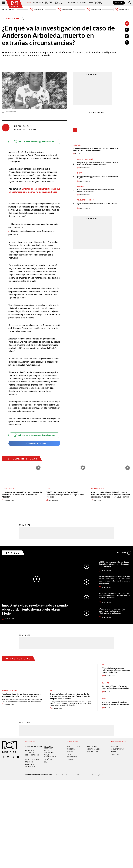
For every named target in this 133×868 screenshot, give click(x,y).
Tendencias (81, 3)
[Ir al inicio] (15, 4)
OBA (45, 762)
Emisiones (8, 10)
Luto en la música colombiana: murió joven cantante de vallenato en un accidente (96, 190)
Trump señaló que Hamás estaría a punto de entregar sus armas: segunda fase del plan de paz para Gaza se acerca (70, 696)
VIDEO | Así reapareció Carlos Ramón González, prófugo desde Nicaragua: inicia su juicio (65, 495)
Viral (104, 665)
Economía (72, 3)
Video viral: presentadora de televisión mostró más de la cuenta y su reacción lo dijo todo (116, 670)
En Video (13, 553)
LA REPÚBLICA (92, 746)
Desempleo (77, 145)
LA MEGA (70, 760)
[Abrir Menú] (4, 3)
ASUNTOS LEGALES (93, 749)
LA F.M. (69, 754)
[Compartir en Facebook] (127, 30)
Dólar (80, 173)
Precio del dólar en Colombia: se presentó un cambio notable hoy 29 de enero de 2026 (98, 177)
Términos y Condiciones (99, 775)
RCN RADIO (70, 752)
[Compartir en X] (127, 36)
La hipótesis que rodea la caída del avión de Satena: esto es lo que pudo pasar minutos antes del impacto (98, 164)
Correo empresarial (32, 759)
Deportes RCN (48, 3)
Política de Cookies (83, 775)
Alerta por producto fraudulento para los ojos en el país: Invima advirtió (117, 703)
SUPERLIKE (114, 752)
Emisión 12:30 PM (65, 10)
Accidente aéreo (84, 159)
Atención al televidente (30, 752)
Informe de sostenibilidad (49, 752)
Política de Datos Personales (64, 775)
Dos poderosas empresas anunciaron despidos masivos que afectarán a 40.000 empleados (95, 149)
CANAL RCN (119, 3)
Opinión (90, 3)
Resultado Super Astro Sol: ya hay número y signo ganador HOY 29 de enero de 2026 (21, 695)
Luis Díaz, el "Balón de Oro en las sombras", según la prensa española (116, 687)
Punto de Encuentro (98, 3)
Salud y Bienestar (59, 3)
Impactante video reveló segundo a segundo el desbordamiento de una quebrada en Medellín (22, 495)
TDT (79, 746)
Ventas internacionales (50, 756)
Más (124, 553)
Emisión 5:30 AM (36, 10)
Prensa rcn (29, 762)
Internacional (38, 3)
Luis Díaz (106, 683)
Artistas (80, 187)
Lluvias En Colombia (10, 489)
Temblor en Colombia (86, 200)
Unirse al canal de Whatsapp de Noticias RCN (34, 142)
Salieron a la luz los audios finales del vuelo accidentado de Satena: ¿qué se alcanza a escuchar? (114, 595)
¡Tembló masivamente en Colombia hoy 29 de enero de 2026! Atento (97, 204)
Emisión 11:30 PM (122, 10)
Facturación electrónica (48, 747)
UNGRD (49, 489)
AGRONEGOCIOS (93, 752)
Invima (105, 699)
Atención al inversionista (30, 765)
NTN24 (69, 746)
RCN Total (71, 749)
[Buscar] (130, 3)
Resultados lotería (9, 691)
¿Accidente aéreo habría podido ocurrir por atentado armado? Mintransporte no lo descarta (112, 611)
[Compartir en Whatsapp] (127, 42)
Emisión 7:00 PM (94, 10)
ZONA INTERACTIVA (117, 749)
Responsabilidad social (34, 746)
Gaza (52, 691)
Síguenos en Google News (34, 443)
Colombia (28, 3)
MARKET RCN (115, 754)
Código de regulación (33, 755)
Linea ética (48, 759)
